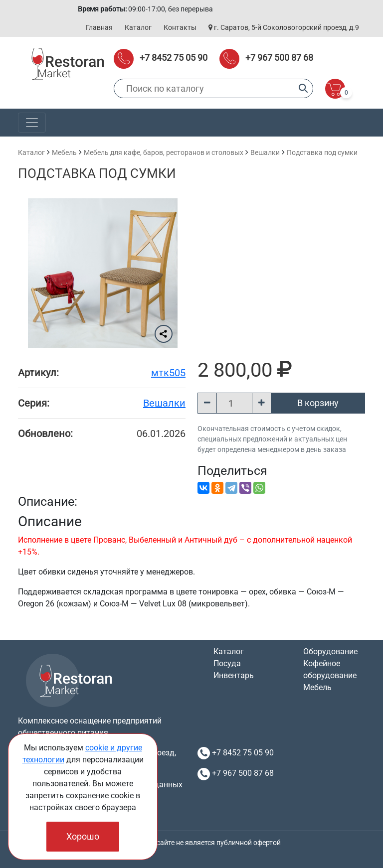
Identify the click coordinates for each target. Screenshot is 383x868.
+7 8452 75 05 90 (174, 58)
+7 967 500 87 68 (279, 58)
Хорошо (83, 836)
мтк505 (168, 373)
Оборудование (330, 651)
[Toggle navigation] (32, 123)
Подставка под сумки (322, 152)
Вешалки (265, 152)
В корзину (318, 403)
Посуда (227, 663)
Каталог (138, 27)
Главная (99, 27)
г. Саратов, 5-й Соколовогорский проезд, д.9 (284, 27)
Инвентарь (234, 675)
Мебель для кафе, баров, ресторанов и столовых (164, 152)
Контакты (180, 27)
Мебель (64, 152)
